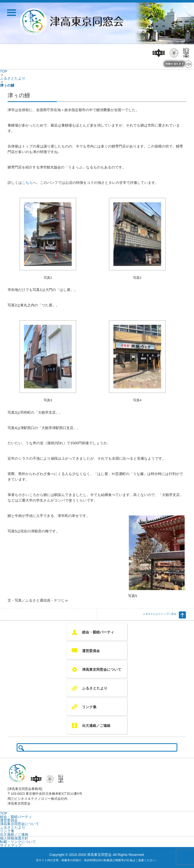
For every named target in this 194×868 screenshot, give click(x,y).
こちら (27, 183)
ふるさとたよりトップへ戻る (160, 614)
